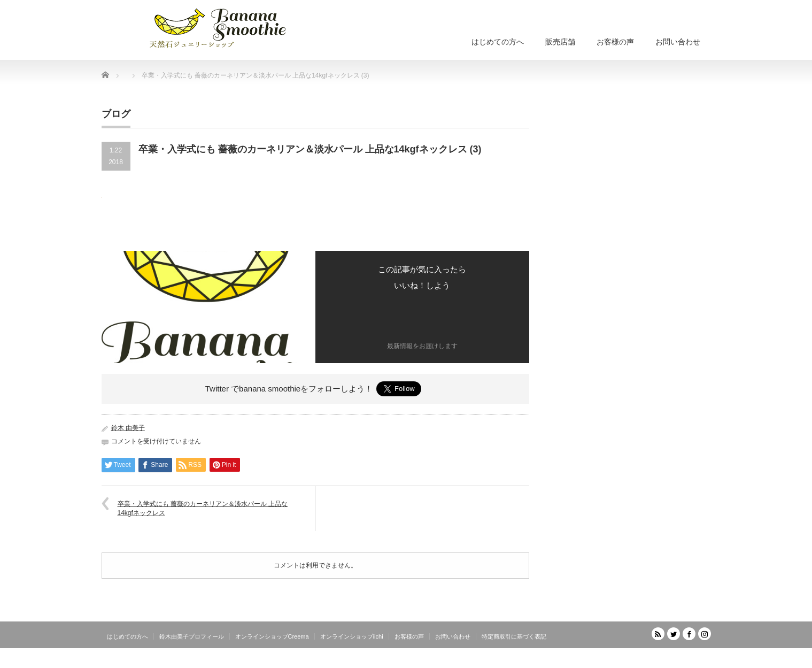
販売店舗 (560, 42)
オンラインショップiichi (352, 636)
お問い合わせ (678, 42)
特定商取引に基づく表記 (514, 636)
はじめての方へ (498, 42)
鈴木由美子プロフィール (192, 636)
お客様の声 (615, 42)
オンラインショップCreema (272, 636)
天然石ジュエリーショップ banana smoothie (647, 660)
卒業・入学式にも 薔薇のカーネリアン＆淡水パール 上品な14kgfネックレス (203, 508)
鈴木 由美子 (128, 428)
